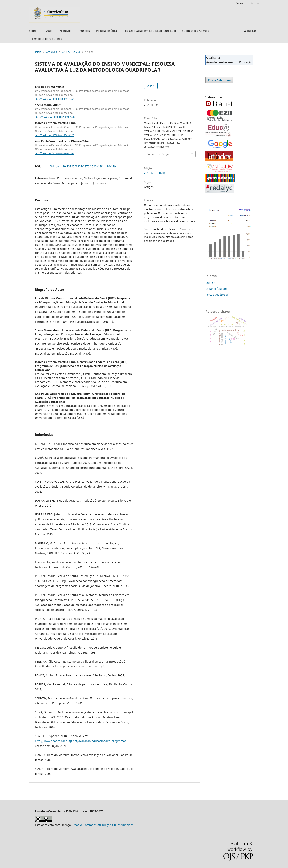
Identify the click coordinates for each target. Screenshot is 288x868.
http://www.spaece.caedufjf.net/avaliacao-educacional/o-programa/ (80, 741)
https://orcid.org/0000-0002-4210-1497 (55, 117)
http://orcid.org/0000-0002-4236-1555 (54, 153)
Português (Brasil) (217, 295)
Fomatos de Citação (158, 154)
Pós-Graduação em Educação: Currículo (150, 31)
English (210, 283)
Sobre (33, 31)
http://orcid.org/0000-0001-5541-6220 (54, 135)
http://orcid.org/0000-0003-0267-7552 (54, 99)
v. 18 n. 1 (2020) (71, 52)
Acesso (255, 3)
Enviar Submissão (219, 80)
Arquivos (65, 31)
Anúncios (84, 31)
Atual (50, 31)
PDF (152, 86)
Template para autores (47, 39)
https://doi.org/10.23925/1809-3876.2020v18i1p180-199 (79, 166)
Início (38, 52)
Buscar (250, 31)
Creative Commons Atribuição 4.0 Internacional (103, 825)
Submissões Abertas (196, 31)
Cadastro (241, 3)
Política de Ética (107, 31)
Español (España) (217, 289)
